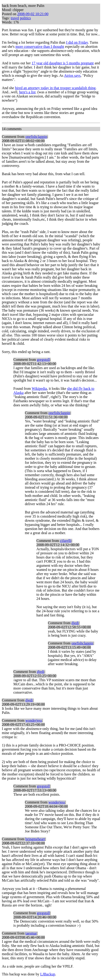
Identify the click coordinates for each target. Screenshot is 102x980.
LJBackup (48, 974)
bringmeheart (35, 839)
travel (15, 18)
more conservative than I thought (40, 47)
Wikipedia (39, 389)
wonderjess (34, 720)
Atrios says (72, 75)
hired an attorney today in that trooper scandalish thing (55, 88)
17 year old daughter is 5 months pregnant (63, 63)
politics (25, 18)
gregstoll (43, 360)
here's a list (27, 92)
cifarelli (66, 541)
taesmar (31, 933)
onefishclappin (36, 137)
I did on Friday (77, 42)
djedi (75, 623)
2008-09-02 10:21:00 (33, 14)
